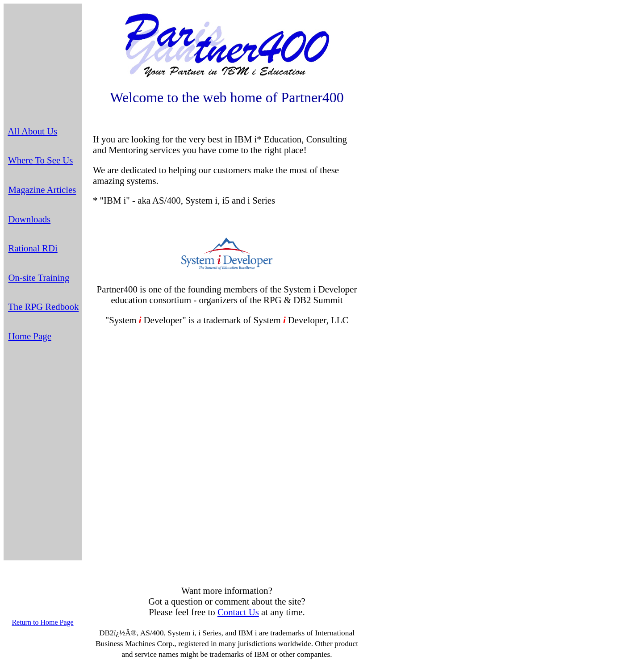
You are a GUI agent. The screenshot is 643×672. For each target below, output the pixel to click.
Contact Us (238, 612)
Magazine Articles (42, 190)
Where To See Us (40, 160)
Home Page (29, 336)
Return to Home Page (42, 622)
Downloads (29, 219)
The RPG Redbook (43, 307)
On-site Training (39, 278)
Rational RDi (33, 248)
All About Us (32, 131)
